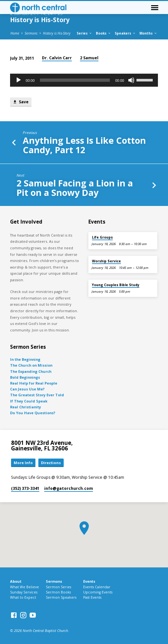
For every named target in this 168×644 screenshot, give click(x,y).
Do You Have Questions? (33, 413)
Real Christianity (26, 407)
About (16, 581)
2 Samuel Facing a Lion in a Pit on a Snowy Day (75, 188)
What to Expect (23, 597)
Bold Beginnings (25, 377)
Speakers (125, 33)
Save (21, 102)
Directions (51, 463)
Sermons (31, 33)
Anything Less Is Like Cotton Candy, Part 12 (84, 145)
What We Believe (25, 587)
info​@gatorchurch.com (69, 488)
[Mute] (131, 80)
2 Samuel (89, 58)
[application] (84, 80)
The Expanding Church (31, 371)
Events (89, 581)
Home (15, 33)
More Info (23, 463)
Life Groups (102, 237)
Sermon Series (58, 587)
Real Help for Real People (34, 383)
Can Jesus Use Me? (27, 389)
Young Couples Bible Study (116, 285)
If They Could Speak (29, 401)
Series (84, 33)
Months (148, 33)
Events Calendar (97, 587)
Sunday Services (24, 592)
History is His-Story (57, 33)
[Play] (19, 80)
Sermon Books (58, 592)
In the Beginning (25, 359)
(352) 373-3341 (25, 488)
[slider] (75, 80)
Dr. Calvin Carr (57, 58)
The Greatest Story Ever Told (37, 395)
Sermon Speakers (61, 597)
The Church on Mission (31, 365)
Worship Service (106, 261)
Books (103, 33)
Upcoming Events (98, 592)
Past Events (92, 597)
